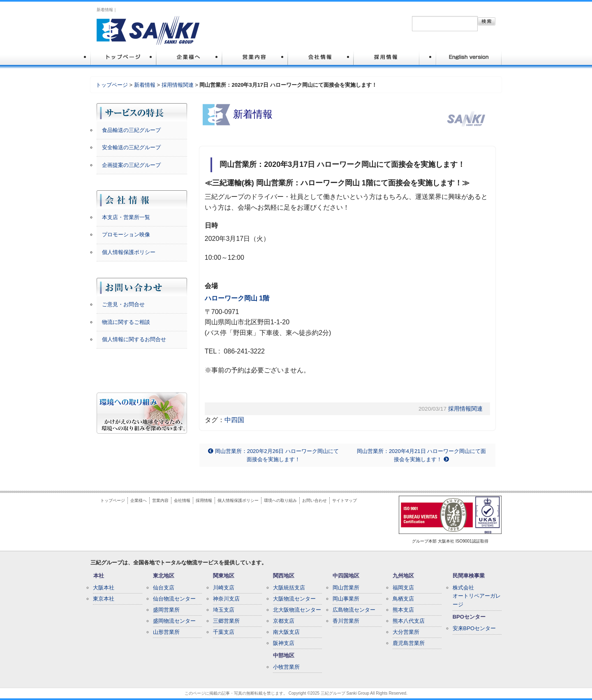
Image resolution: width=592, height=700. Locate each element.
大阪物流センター (294, 599)
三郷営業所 (226, 621)
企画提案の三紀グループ (131, 165)
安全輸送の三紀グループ (131, 147)
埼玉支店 (224, 610)
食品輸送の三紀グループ (131, 130)
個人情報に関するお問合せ (134, 339)
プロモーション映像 (126, 234)
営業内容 (160, 500)
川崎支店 (224, 588)
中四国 (234, 420)
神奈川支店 (226, 599)
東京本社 (104, 599)
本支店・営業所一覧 (126, 217)
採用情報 (204, 500)
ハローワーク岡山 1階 (237, 298)
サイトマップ (345, 500)
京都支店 (284, 621)
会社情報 (182, 500)
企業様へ (139, 500)
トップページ (112, 85)
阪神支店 (284, 643)
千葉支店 (224, 632)
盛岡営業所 (166, 610)
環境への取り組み (280, 500)
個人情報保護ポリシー (129, 252)
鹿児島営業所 (409, 643)
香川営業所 (346, 621)
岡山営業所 (346, 588)
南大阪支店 (286, 632)
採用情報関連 (178, 85)
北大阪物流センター (297, 610)
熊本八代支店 (409, 621)
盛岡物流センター (174, 621)
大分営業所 (406, 632)
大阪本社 (104, 588)
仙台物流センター (174, 599)
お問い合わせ (314, 500)
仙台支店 (164, 588)
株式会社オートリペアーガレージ (477, 596)
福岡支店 (403, 588)
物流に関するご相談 (126, 322)
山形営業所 (166, 632)
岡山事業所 (346, 599)
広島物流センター (354, 610)
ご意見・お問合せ (123, 304)
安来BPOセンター (474, 628)
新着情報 (145, 85)
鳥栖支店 (403, 599)
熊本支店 (403, 610)
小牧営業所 (286, 667)
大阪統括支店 (289, 588)
